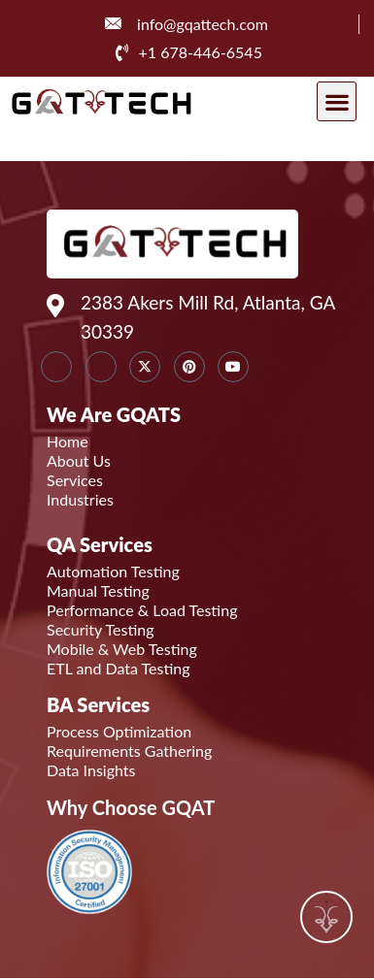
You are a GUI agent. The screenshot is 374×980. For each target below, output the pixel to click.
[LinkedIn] (56, 367)
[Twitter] (145, 367)
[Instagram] (101, 367)
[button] (337, 101)
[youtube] (233, 367)
